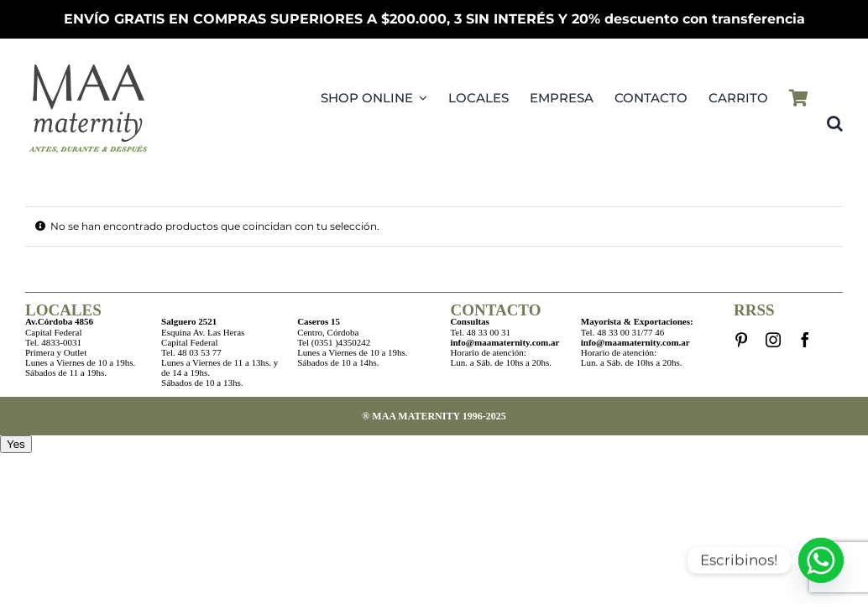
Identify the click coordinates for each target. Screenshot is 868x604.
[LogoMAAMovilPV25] (88, 64)
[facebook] (805, 340)
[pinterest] (741, 340)
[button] (835, 123)
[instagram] (773, 340)
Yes (16, 444)
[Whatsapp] (821, 560)
